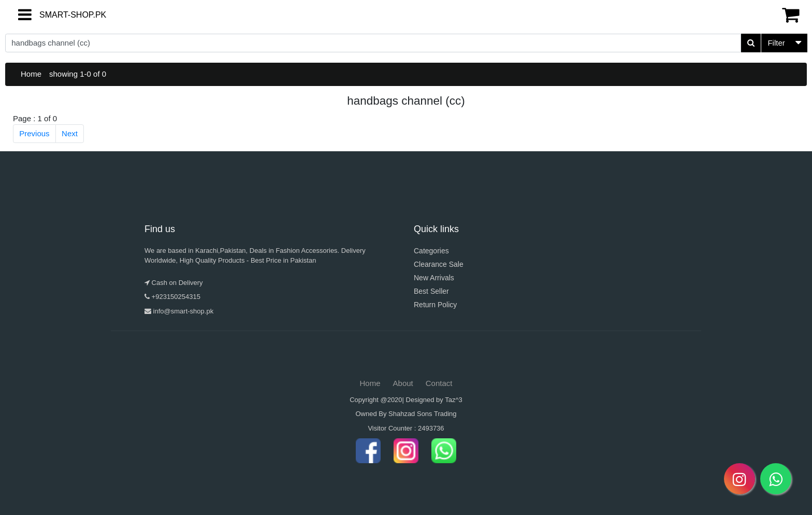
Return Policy (435, 305)
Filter (776, 43)
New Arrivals (434, 278)
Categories (431, 251)
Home (31, 74)
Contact (439, 383)
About (403, 383)
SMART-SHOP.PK (54, 15)
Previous (34, 133)
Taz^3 (454, 400)
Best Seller (431, 291)
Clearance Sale (439, 264)
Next (70, 133)
